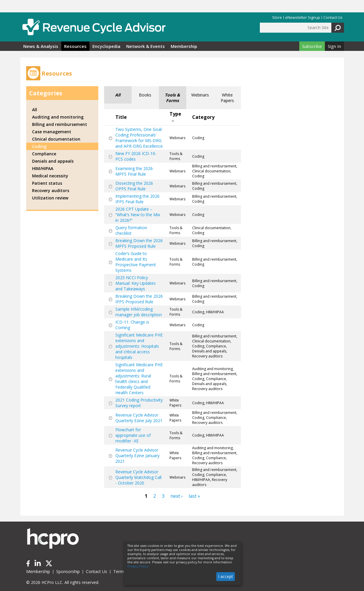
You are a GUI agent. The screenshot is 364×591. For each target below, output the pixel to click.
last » (194, 496)
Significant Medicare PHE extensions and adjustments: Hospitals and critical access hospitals (139, 346)
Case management (52, 132)
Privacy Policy (138, 566)
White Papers (227, 98)
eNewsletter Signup (303, 18)
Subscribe (312, 46)
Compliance (44, 154)
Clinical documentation (56, 139)
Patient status (47, 183)
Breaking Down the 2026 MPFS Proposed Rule (139, 243)
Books (145, 95)
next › (177, 496)
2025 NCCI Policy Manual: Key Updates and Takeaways (136, 283)
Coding (39, 146)
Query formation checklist (131, 230)
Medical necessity (50, 176)
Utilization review (50, 198)
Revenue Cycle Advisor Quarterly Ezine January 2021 (137, 456)
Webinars (200, 95)
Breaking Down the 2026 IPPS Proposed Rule (139, 299)
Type (175, 116)
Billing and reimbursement (60, 124)
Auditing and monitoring (58, 117)
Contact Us (333, 18)
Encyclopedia (106, 46)
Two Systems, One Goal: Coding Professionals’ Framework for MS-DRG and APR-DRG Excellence (139, 138)
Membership (184, 46)
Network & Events (146, 46)
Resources (75, 46)
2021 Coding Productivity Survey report (139, 403)
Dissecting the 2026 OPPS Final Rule (134, 186)
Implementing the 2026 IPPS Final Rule (137, 199)
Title (121, 117)
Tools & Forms (172, 98)
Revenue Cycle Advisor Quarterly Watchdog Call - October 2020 (138, 477)
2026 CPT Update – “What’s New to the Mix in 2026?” (138, 215)
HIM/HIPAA (43, 168)
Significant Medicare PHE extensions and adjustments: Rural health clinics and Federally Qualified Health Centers (139, 379)
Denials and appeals (53, 161)
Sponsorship (68, 571)
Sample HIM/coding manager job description (139, 312)
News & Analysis (41, 46)
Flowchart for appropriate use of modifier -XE (133, 435)
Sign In (334, 46)
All (118, 95)
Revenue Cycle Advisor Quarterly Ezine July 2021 (139, 418)
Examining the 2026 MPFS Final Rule (134, 171)
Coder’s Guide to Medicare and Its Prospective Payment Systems (136, 262)
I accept (226, 576)
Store (277, 18)
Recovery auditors (51, 190)
